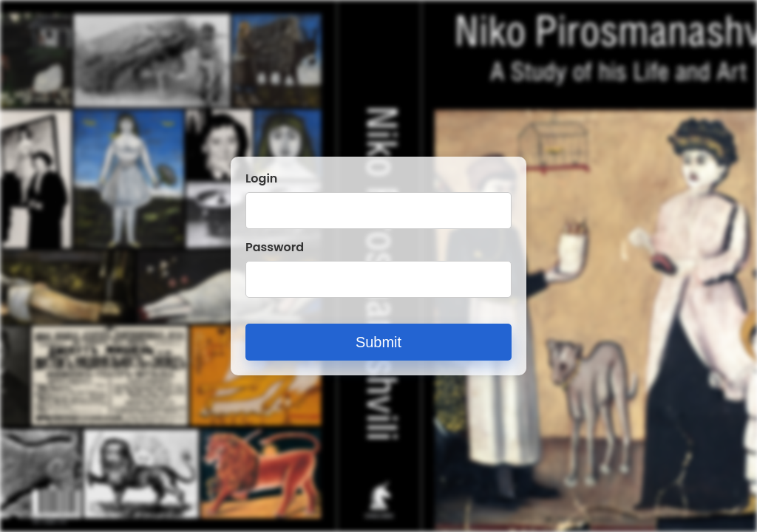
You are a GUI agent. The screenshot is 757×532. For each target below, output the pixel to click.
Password (275, 248)
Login (261, 179)
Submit (378, 342)
